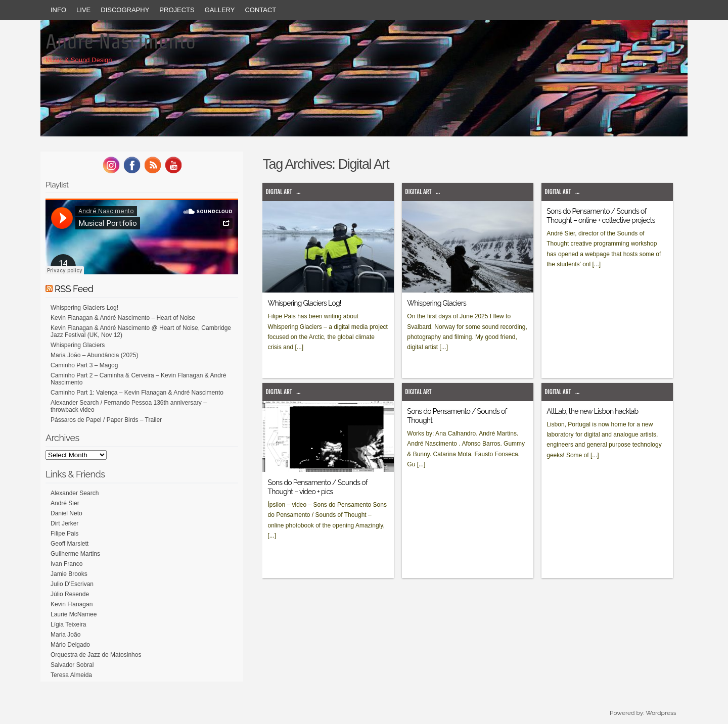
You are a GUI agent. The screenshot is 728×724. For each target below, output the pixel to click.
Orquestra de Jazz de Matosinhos (96, 655)
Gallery (220, 10)
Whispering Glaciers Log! (304, 303)
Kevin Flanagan (72, 604)
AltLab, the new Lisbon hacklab (592, 411)
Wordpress (661, 713)
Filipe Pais (64, 534)
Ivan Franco (66, 564)
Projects (177, 10)
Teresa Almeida (71, 675)
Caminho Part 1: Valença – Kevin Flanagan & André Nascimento (137, 393)
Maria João (65, 635)
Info (58, 10)
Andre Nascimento (121, 41)
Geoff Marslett (70, 544)
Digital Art (279, 192)
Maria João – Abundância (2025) (94, 355)
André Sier (65, 503)
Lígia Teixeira (69, 624)
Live (83, 10)
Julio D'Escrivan (72, 584)
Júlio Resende (70, 594)
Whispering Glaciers (437, 303)
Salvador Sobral (72, 665)
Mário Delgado (70, 645)
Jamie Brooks (69, 574)
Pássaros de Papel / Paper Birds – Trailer (106, 420)
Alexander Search (75, 493)
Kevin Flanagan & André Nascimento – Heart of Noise (123, 318)
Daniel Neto (66, 513)
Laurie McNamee (74, 614)
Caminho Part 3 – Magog (84, 365)
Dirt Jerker (64, 523)
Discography (125, 10)
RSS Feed (74, 289)
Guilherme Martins (75, 554)
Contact (260, 10)
